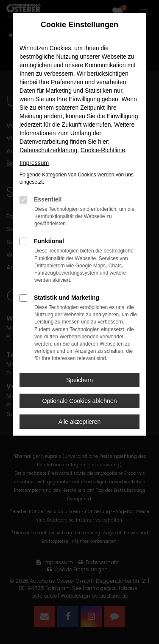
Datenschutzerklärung (48, 150)
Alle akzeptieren (80, 422)
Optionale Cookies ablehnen (80, 401)
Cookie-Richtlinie (103, 150)
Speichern (79, 380)
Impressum (34, 163)
